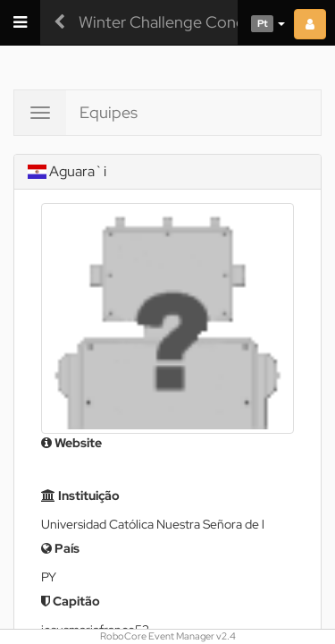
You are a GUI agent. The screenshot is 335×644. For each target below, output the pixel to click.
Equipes (109, 112)
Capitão (71, 601)
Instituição (80, 496)
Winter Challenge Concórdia (179, 22)
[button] (261, 22)
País (60, 548)
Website (71, 443)
